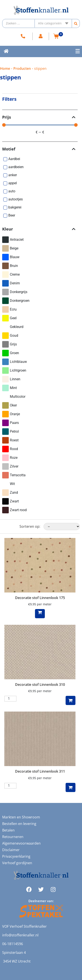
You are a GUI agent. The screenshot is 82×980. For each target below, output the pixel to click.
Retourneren (13, 837)
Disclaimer (11, 850)
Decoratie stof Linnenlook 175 (40, 598)
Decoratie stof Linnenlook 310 (40, 685)
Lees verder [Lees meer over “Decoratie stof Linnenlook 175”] (40, 614)
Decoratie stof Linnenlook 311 (40, 771)
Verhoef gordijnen (17, 863)
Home (5, 68)
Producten (22, 68)
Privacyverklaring (16, 856)
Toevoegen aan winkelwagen (71, 700)
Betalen (8, 830)
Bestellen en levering (19, 824)
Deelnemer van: (41, 901)
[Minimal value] (40, 125)
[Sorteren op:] (62, 527)
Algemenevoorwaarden (21, 843)
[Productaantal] (10, 699)
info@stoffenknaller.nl (20, 935)
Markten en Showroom (21, 817)
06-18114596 (13, 944)
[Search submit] (76, 23)
